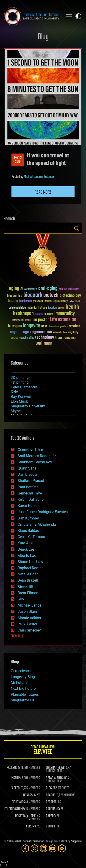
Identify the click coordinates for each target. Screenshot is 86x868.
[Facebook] (25, 848)
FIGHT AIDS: (19, 802)
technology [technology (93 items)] (45, 338)
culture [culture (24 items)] (72, 301)
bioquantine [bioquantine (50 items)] (15, 296)
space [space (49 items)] (15, 338)
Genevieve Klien (30, 450)
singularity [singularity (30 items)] (73, 333)
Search (76, 228)
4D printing (20, 382)
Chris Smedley (29, 630)
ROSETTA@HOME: (26, 816)
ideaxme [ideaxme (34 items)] (49, 314)
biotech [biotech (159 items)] (51, 295)
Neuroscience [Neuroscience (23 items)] (54, 327)
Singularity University (28, 406)
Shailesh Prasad (31, 481)
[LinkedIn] (44, 848)
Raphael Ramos (31, 568)
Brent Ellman (28, 593)
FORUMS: (31, 827)
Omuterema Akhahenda (37, 524)
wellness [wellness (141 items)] (44, 344)
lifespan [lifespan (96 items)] (15, 326)
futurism (49, 177)
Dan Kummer (28, 518)
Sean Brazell (28, 580)
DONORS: (28, 795)
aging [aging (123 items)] (14, 289)
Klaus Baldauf (29, 531)
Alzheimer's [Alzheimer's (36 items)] (31, 289)
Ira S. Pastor (28, 624)
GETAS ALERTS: (55, 778)
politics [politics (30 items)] (64, 327)
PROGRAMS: (53, 809)
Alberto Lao (27, 556)
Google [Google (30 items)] (61, 308)
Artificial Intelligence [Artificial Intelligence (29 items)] (69, 289)
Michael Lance (32, 177)
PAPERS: (51, 816)
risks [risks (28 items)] (65, 332)
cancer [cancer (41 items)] (48, 301)
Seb (21, 599)
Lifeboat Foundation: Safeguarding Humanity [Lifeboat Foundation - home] (32, 16)
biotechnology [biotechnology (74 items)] (70, 296)
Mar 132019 (18, 160)
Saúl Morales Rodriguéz (37, 456)
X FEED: (16, 788)
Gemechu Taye (30, 493)
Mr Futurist (20, 683)
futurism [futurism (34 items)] (53, 308)
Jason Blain (27, 611)
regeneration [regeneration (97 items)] (41, 332)
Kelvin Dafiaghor (31, 499)
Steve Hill (25, 587)
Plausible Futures (25, 694)
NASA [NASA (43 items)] (44, 327)
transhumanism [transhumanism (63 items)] (66, 338)
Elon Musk (19, 401)
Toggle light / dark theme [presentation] (78, 16)
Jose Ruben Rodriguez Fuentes (43, 512)
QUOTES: (51, 827)
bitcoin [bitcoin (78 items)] (13, 301)
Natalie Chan (28, 574)
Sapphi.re (76, 842)
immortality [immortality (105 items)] (65, 313)
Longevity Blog (23, 677)
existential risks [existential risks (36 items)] (18, 308)
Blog (43, 37)
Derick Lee (26, 549)
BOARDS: (51, 795)
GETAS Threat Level (43, 751)
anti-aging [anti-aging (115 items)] (48, 289)
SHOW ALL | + (18, 636)
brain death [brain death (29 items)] (38, 301)
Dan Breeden (28, 474)
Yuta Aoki (25, 543)
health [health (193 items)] (72, 307)
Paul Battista (28, 487)
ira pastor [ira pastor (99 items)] (41, 320)
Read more (43, 192)
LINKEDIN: (15, 778)
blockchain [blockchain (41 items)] (25, 301)
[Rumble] (62, 848)
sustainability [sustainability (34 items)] (27, 338)
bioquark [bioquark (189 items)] (33, 295)
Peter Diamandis (24, 387)
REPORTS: (52, 802)
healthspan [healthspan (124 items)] (23, 314)
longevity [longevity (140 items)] (32, 326)
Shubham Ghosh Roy (35, 462)
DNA (14, 392)
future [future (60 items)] (43, 308)
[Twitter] (34, 848)
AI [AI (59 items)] (22, 289)
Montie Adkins (29, 618)
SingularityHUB (23, 700)
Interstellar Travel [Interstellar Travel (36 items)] (22, 320)
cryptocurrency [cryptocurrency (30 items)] (61, 301)
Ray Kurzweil (21, 397)
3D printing (20, 378)
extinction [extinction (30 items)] (32, 308)
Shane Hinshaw (30, 562)
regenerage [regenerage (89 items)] (19, 332)
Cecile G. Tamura (31, 537)
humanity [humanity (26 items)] (39, 314)
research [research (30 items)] (57, 333)
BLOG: (49, 788)
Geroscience (21, 671)
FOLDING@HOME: (15, 809)
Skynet (16, 411)
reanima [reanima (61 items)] (74, 326)
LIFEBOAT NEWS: (56, 768)
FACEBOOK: (13, 768)
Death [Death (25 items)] (78, 301)
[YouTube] (53, 848)
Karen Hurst (27, 506)
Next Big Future (23, 688)
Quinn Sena (27, 468)
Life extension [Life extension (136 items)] (63, 320)
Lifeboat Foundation (33, 842)
